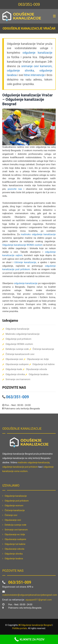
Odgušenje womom (14, 506)
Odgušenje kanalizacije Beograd (36, 625)
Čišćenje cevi (11, 515)
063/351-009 (29, 4)
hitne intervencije (34, 75)
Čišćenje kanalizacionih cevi (20, 354)
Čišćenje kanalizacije (43, 349)
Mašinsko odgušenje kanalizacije (23, 334)
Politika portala (19, 628)
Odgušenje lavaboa (38, 374)
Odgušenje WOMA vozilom (19, 344)
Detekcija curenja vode (17, 349)
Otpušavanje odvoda (37, 369)
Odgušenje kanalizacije (17, 329)
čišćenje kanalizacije (25, 262)
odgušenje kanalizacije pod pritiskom (20, 467)
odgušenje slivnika (20, 70)
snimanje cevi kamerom (37, 66)
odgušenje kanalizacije (37, 53)
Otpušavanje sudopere (17, 364)
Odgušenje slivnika (15, 374)
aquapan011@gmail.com (39, 600)
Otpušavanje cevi (14, 359)
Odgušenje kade (14, 369)
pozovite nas (15, 189)
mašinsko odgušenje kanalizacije (38, 234)
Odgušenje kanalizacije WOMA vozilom (22, 245)
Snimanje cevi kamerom (18, 379)
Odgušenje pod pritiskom (18, 339)
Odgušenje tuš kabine (44, 364)
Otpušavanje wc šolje (38, 359)
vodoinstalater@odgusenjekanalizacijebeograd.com (30, 595)
